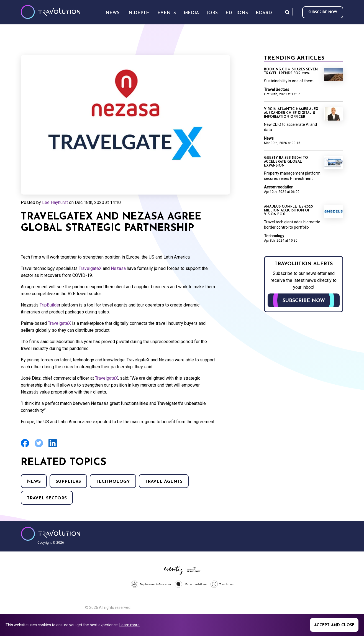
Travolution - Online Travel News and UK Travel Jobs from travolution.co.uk (51, 534)
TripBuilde (49, 305)
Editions (237, 13)
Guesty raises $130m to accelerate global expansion (286, 162)
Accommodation (279, 187)
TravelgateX (91, 268)
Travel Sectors (47, 498)
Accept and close (334, 625)
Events (167, 13)
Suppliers (68, 482)
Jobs (212, 13)
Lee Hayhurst (55, 202)
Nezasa (118, 268)
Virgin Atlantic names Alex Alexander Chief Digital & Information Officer (291, 113)
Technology (113, 482)
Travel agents (164, 482)
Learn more (130, 625)
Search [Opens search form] (287, 12)
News (34, 482)
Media (191, 13)
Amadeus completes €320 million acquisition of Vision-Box (288, 211)
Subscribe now (323, 12)
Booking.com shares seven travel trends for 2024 (291, 71)
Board (264, 13)
